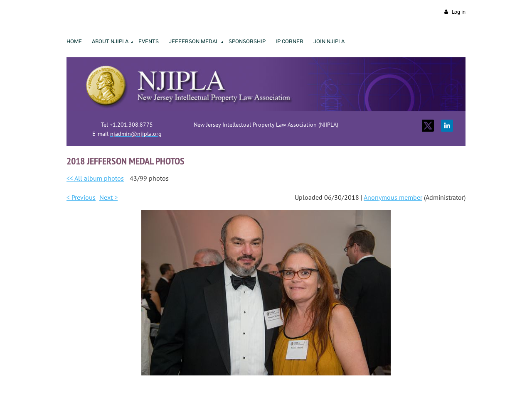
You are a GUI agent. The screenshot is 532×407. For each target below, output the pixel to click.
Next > (108, 197)
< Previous (81, 197)
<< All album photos (95, 178)
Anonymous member (393, 197)
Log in (459, 12)
